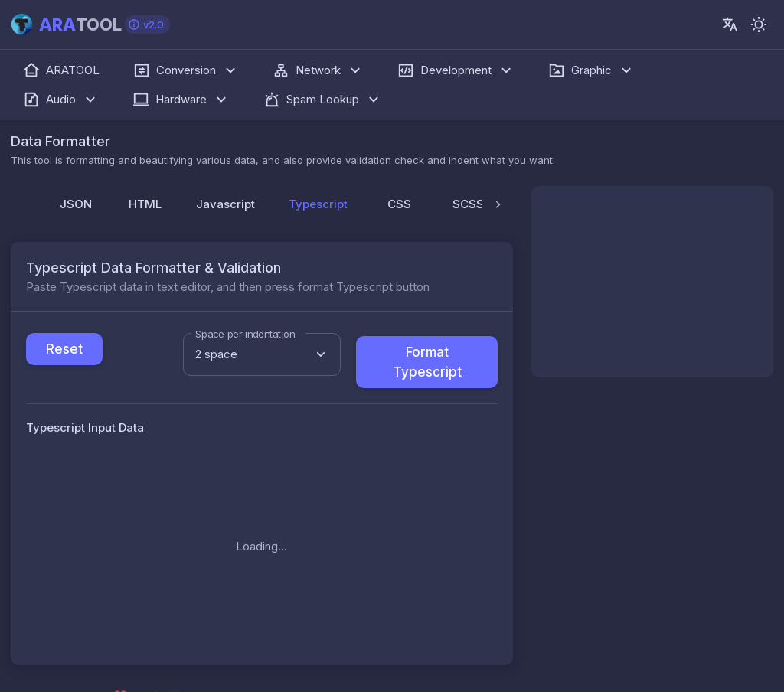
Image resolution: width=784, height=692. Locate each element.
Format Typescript (427, 362)
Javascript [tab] (225, 204)
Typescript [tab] (327, 210)
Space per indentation (245, 334)
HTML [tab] (145, 204)
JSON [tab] (76, 204)
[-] (759, 24)
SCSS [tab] (468, 204)
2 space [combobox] (216, 354)
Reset (64, 349)
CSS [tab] (399, 204)
